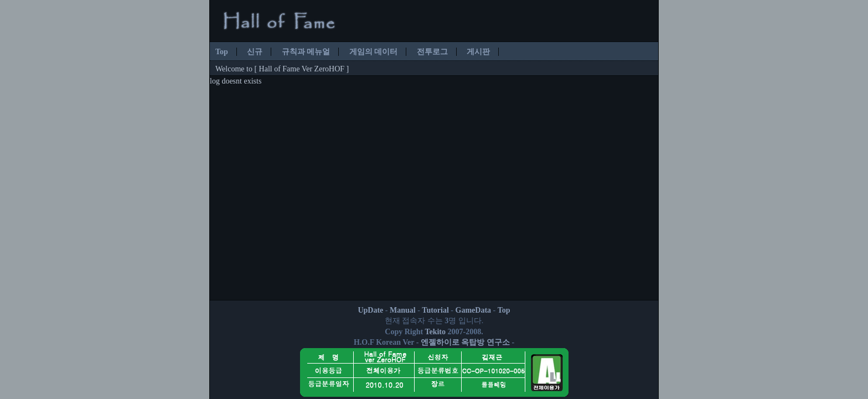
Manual (403, 310)
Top (222, 52)
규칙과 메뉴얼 (306, 52)
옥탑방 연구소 (485, 342)
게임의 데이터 (374, 52)
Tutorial (435, 310)
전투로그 (432, 52)
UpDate (370, 310)
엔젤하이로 (440, 342)
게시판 (478, 52)
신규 (255, 52)
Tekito (435, 332)
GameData (474, 310)
